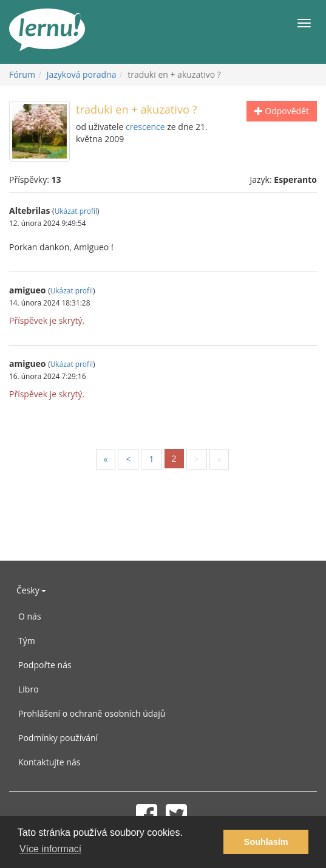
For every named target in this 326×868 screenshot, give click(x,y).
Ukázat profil (76, 211)
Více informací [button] (50, 849)
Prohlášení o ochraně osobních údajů (92, 713)
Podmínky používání (58, 738)
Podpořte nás (45, 665)
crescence (145, 127)
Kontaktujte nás (49, 762)
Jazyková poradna (82, 74)
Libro (29, 689)
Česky (31, 590)
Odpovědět (282, 111)
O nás (30, 616)
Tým (27, 641)
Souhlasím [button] (266, 842)
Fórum (22, 74)
